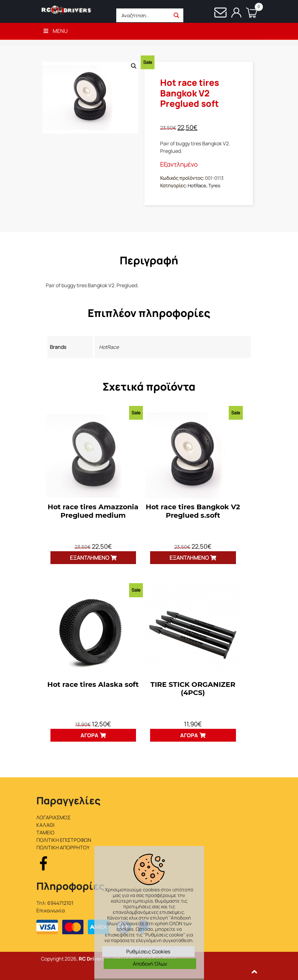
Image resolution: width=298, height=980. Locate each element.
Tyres (214, 186)
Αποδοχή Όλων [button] (150, 964)
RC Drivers (92, 959)
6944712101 (60, 903)
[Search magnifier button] (176, 15)
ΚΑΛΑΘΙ (45, 825)
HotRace (197, 186)
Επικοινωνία (51, 910)
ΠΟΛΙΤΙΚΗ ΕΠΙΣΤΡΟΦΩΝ (64, 840)
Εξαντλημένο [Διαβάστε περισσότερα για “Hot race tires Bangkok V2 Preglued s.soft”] (189, 558)
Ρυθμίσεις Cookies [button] (148, 951)
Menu (55, 31)
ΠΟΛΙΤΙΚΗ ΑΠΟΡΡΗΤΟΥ (63, 848)
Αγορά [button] (89, 735)
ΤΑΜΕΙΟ (45, 832)
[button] (134, 66)
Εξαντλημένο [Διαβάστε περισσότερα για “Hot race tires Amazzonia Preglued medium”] (89, 558)
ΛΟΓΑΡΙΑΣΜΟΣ (53, 817)
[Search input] (145, 15)
